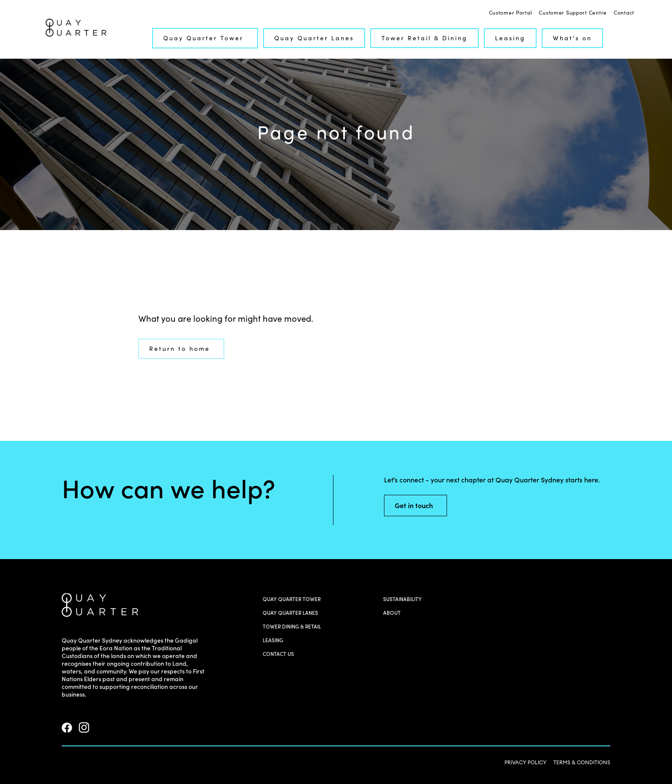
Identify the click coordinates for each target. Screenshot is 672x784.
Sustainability (402, 599)
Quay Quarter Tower (208, 38)
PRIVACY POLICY (525, 762)
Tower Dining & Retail (292, 627)
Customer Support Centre (573, 13)
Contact (624, 13)
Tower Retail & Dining (424, 38)
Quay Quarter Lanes (314, 38)
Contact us (278, 654)
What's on (572, 38)
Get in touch (419, 506)
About (392, 613)
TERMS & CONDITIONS (582, 762)
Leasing (510, 38)
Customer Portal (511, 13)
